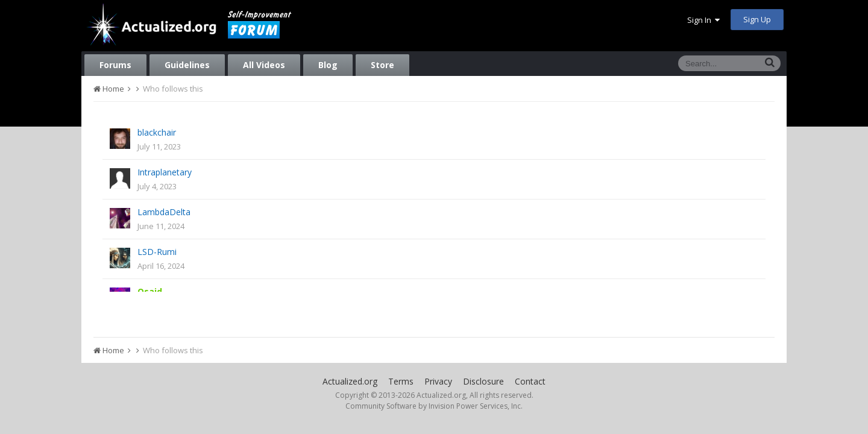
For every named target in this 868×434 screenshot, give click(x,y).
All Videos (264, 65)
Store (382, 65)
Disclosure (483, 381)
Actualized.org (350, 381)
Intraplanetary (165, 172)
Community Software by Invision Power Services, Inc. (434, 406)
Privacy (438, 381)
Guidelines (187, 65)
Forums (115, 65)
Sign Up (757, 19)
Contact (530, 381)
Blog (328, 65)
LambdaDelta (164, 212)
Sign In (703, 20)
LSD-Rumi (157, 252)
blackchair (157, 132)
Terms (401, 381)
